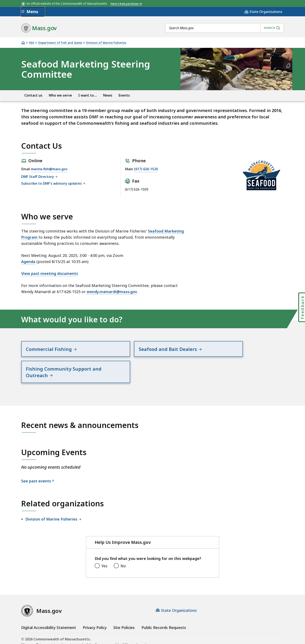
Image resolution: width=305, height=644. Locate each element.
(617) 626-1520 (146, 169)
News (108, 95)
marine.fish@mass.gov (49, 169)
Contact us (33, 95)
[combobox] (225, 28)
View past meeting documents (50, 273)
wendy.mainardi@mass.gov (112, 292)
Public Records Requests (164, 609)
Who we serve (60, 95)
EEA (32, 43)
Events (124, 95)
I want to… (88, 95)
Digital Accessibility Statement (49, 609)
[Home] (23, 43)
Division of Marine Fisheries (106, 43)
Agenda (28, 262)
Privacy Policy (95, 609)
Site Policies (124, 609)
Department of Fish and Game (60, 43)
